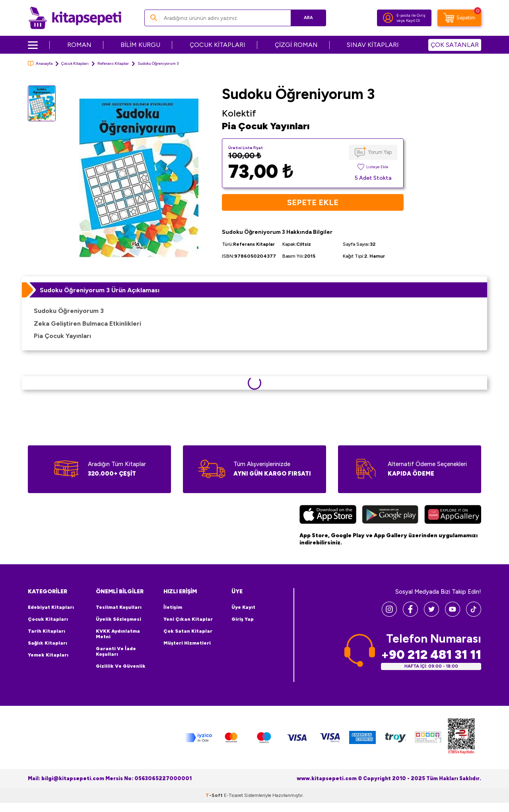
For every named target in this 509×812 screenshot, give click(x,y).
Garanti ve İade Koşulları (116, 651)
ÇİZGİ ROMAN (296, 45)
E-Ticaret (233, 795)
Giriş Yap (243, 619)
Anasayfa (40, 63)
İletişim (173, 607)
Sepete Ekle (313, 202)
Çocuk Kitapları (75, 63)
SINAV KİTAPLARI (373, 45)
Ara (308, 18)
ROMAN (79, 45)
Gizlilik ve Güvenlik (121, 666)
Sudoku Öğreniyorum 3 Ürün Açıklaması (100, 290)
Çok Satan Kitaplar (188, 631)
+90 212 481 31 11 (431, 655)
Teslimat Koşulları (119, 607)
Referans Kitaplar (113, 63)
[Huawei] (453, 515)
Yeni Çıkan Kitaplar (188, 619)
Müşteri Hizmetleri (187, 643)
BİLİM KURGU (140, 45)
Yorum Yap (380, 152)
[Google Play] (390, 515)
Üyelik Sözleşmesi (119, 619)
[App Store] (328, 515)
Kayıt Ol (413, 20)
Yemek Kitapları (48, 655)
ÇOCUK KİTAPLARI (218, 45)
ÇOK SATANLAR (455, 45)
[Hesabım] (388, 18)
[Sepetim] (459, 18)
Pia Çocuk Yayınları (266, 126)
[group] (139, 178)
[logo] (75, 18)
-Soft (215, 795)
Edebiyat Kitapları (51, 607)
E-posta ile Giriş (411, 15)
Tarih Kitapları (47, 631)
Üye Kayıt (243, 607)
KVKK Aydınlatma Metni (118, 634)
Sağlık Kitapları (48, 643)
